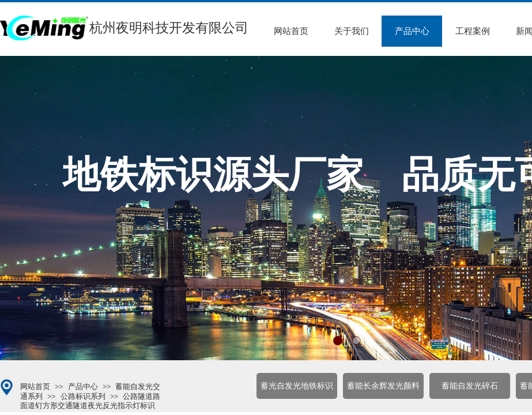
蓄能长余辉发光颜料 (383, 386)
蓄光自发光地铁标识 (297, 386)
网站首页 (291, 31)
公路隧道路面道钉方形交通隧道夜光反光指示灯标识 (90, 401)
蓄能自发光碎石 (470, 386)
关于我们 (352, 31)
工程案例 (473, 31)
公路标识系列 (83, 396)
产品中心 (412, 31)
